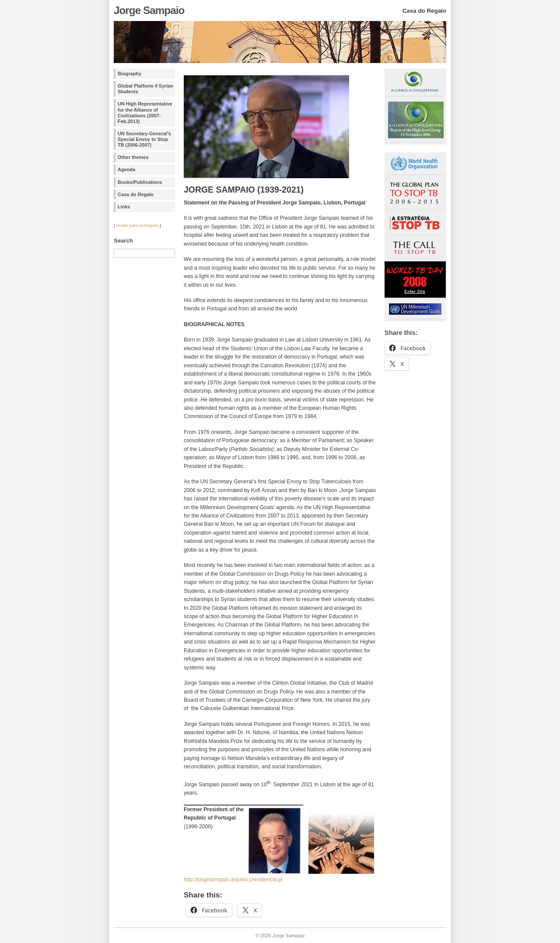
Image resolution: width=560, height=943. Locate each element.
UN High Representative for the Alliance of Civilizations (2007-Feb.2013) (145, 112)
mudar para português (137, 225)
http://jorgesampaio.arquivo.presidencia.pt (233, 880)
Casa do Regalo (136, 194)
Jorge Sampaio (149, 10)
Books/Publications (140, 182)
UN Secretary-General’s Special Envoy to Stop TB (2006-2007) (144, 139)
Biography (129, 74)
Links (124, 207)
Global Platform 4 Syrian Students (145, 89)
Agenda (126, 169)
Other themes (133, 157)
